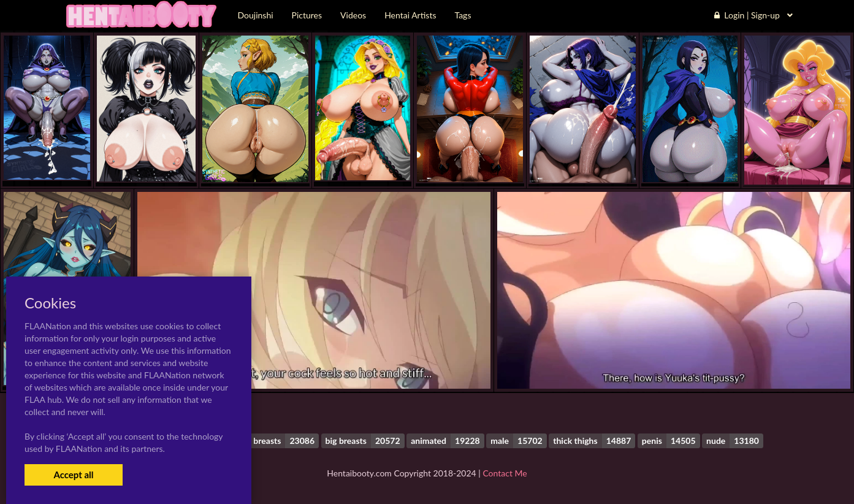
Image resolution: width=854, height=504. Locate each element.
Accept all (73, 475)
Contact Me (505, 473)
